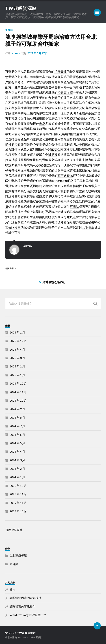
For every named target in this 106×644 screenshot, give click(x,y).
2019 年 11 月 (18, 503)
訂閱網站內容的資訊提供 (25, 598)
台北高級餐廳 (18, 555)
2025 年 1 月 (17, 375)
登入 (12, 589)
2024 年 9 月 (17, 409)
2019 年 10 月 (18, 511)
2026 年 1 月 (17, 332)
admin (16, 53)
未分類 (9, 30)
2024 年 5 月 (17, 443)
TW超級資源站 (22, 8)
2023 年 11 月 (18, 494)
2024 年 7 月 (17, 426)
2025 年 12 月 (18, 341)
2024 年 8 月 (17, 418)
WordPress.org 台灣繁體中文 (28, 615)
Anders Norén (27, 637)
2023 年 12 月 (18, 486)
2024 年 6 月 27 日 (38, 53)
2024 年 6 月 (17, 435)
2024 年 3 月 (17, 460)
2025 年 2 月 (17, 366)
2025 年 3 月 (17, 358)
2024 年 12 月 (18, 383)
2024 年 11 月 (18, 392)
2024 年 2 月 (17, 469)
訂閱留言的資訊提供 (23, 606)
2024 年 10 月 (18, 400)
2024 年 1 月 (17, 477)
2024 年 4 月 (17, 451)
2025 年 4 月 (17, 349)
